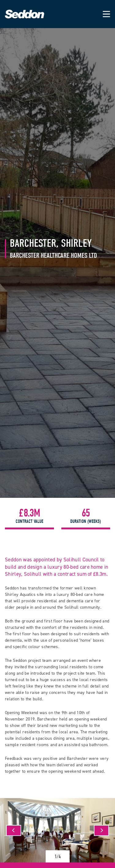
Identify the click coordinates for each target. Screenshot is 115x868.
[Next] (101, 830)
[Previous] (14, 830)
